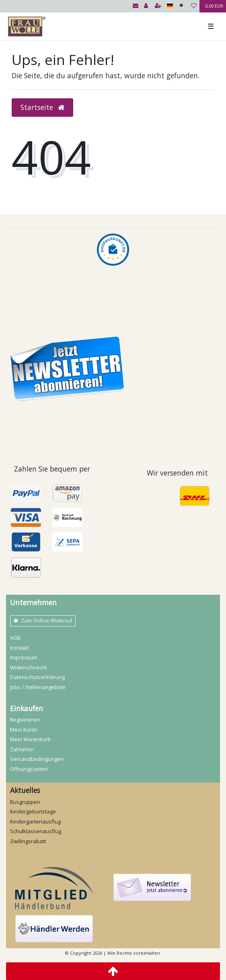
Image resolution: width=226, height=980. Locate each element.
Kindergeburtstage (33, 811)
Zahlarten (22, 749)
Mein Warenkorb (31, 739)
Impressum (24, 657)
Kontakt (20, 648)
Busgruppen (25, 802)
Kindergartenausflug (35, 821)
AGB (15, 638)
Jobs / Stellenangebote (38, 687)
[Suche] (182, 6)
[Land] (170, 6)
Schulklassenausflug (36, 831)
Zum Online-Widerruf (43, 620)
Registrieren (25, 720)
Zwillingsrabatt (28, 841)
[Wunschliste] (194, 6)
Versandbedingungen (37, 759)
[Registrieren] (158, 6)
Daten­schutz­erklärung (37, 677)
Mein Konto (24, 730)
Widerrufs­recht (29, 667)
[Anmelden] (146, 6)
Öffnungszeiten (29, 769)
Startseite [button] (42, 107)
